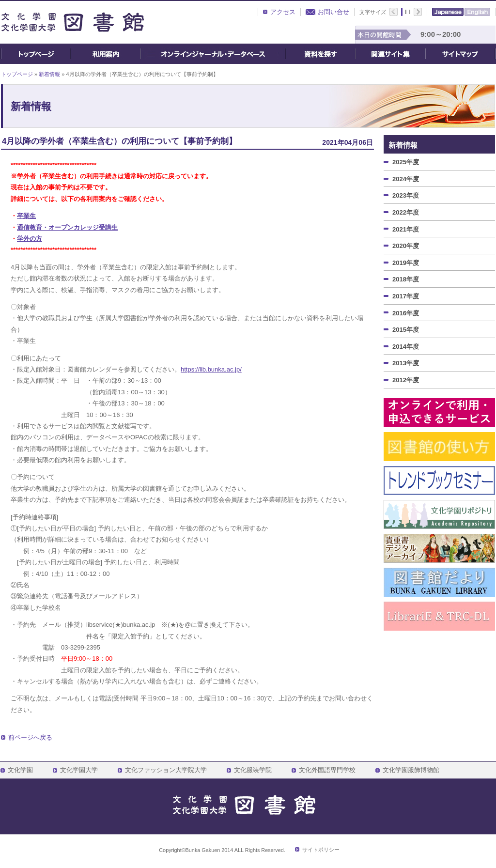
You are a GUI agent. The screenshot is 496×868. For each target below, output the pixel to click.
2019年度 (406, 263)
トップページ (36, 54)
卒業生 (26, 216)
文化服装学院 (253, 770)
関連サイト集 (390, 54)
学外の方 (30, 239)
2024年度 (406, 179)
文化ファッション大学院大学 (166, 770)
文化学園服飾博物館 (411, 770)
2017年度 (406, 296)
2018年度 (406, 279)
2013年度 (406, 363)
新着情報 (49, 74)
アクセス (283, 12)
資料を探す (321, 54)
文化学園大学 (79, 770)
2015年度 (406, 330)
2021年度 (406, 229)
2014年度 (406, 347)
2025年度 (406, 162)
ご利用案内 (106, 54)
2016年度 (406, 313)
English (477, 12)
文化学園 (20, 770)
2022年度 (406, 212)
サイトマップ (460, 54)
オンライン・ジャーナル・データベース (213, 54)
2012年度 (406, 380)
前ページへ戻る (30, 737)
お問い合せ (333, 12)
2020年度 (406, 246)
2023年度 (406, 195)
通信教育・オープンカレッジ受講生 (67, 227)
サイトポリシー (321, 850)
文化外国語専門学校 (327, 770)
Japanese (448, 12)
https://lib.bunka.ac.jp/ (211, 369)
